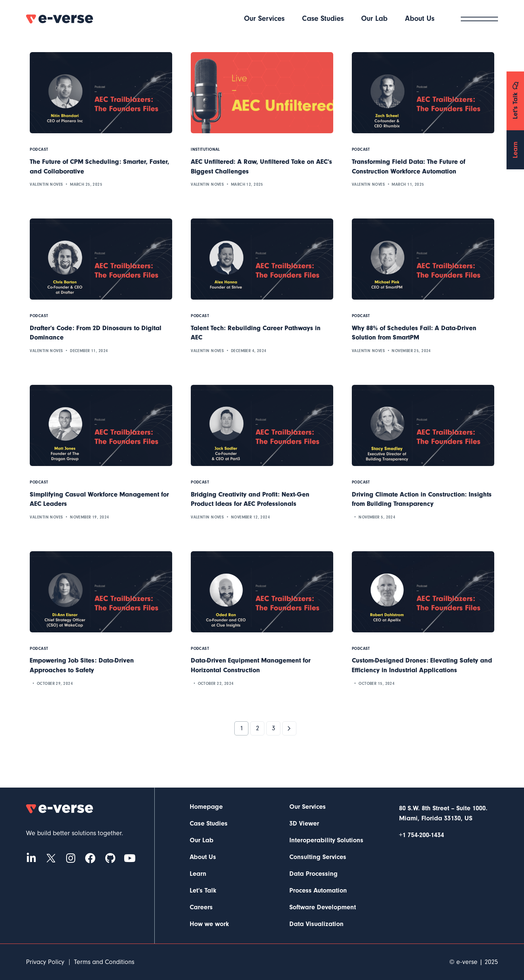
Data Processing (314, 874)
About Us (203, 857)
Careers (201, 907)
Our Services (308, 807)
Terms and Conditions (104, 962)
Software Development (323, 907)
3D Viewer (304, 824)
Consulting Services (318, 857)
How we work (209, 924)
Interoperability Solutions (326, 840)
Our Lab (202, 840)
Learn (198, 874)
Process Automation (318, 891)
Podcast (39, 149)
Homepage (206, 807)
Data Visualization (316, 924)
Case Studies (209, 824)
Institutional (205, 149)
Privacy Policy (45, 962)
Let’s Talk (203, 891)
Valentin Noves (46, 184)
